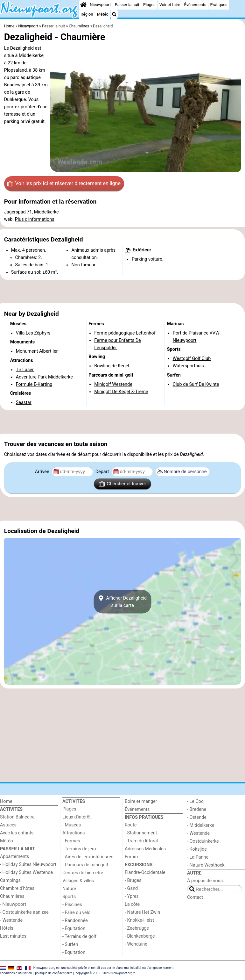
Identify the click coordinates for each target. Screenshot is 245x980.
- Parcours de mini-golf (85, 865)
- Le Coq (195, 801)
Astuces (8, 825)
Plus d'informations (35, 219)
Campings (10, 880)
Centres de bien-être (83, 873)
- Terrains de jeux (80, 849)
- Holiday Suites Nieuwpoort (28, 865)
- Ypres (132, 896)
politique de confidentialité (54, 973)
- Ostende (197, 817)
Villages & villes (78, 881)
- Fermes (71, 841)
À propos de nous (205, 881)
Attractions (73, 833)
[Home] (83, 5)
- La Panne (198, 857)
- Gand (131, 888)
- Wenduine (136, 944)
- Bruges (133, 880)
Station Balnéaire (17, 817)
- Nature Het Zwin (142, 912)
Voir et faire (170, 5)
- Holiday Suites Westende (26, 872)
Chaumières (12, 896)
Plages (149, 5)
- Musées (72, 825)
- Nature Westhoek (206, 865)
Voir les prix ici (64, 184)
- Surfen (70, 944)
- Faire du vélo (76, 913)
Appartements (14, 857)
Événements (195, 5)
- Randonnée (75, 921)
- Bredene (197, 809)
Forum (131, 857)
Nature (69, 889)
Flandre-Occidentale (145, 872)
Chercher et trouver (122, 484)
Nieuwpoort (100, 5)
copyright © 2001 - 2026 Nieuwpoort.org (104, 973)
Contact (195, 897)
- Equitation (74, 952)
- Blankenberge (140, 936)
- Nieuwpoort (13, 904)
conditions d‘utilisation (16, 973)
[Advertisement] (122, 292)
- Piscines (72, 905)
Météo (103, 14)
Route (131, 825)
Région (87, 14)
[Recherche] (114, 14)
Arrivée (43, 472)
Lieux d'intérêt (77, 817)
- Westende (11, 920)
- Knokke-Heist (139, 920)
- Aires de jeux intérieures (88, 857)
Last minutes (13, 936)
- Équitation (74, 929)
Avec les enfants (17, 833)
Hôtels (7, 928)
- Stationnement (141, 833)
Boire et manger (141, 801)
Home (6, 801)
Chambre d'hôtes (17, 888)
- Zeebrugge (137, 928)
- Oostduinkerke (203, 841)
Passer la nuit (127, 5)
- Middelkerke (201, 825)
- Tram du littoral (141, 841)
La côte (132, 904)
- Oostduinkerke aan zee (24, 912)
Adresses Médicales (145, 849)
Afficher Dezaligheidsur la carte (122, 602)
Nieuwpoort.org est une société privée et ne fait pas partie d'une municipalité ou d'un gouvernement (104, 967)
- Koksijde (197, 849)
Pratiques (219, 5)
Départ (103, 472)
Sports (69, 897)
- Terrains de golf (79, 937)
